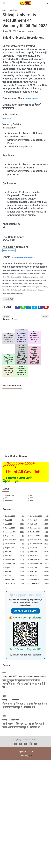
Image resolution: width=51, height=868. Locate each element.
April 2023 (13, 591)
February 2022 (13, 615)
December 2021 (14, 619)
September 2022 (38, 599)
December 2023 (13, 575)
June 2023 (13, 587)
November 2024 (13, 567)
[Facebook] (17, 315)
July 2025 (13, 555)
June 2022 (13, 607)
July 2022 (38, 603)
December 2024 (38, 563)
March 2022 (38, 611)
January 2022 (38, 615)
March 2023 (38, 591)
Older (42, 326)
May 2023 (37, 587)
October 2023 (14, 579)
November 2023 (38, 575)
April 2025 (38, 559)
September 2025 (39, 551)
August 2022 (13, 603)
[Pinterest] (48, 315)
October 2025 (14, 551)
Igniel (30, 834)
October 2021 (38, 619)
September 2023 (38, 579)
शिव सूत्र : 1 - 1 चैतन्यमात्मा (16, 765)
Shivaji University (36, 98)
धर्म (8, 531)
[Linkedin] (42, 315)
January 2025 (13, 563)
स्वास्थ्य (34, 535)
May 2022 (37, 607)
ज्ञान (33, 527)
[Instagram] (30, 823)
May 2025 (13, 559)
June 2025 (38, 555)
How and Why (14, 527)
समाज (34, 531)
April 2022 (13, 611)
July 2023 (38, 583)
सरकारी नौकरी (14, 304)
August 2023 (13, 583)
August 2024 (14, 571)
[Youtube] (35, 823)
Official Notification (14, 250)
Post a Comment (32, 31)
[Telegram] (30, 315)
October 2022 (13, 599)
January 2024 (38, 571)
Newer (9, 326)
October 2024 (38, 567)
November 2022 (38, 595)
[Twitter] (24, 315)
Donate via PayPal (26, 646)
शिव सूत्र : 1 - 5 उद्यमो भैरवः (16, 798)
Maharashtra (10, 118)
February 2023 (13, 595)
